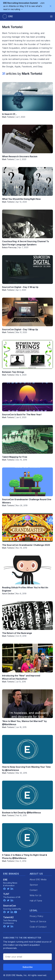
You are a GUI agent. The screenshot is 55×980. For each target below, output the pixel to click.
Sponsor (34, 885)
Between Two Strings (13, 372)
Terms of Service (38, 921)
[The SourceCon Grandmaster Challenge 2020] (28, 528)
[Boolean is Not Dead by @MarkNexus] (28, 795)
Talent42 (8, 917)
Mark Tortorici (8, 117)
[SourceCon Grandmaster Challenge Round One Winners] (28, 482)
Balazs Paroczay (9, 247)
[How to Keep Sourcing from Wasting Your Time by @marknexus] (28, 749)
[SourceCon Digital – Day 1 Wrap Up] (28, 312)
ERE (5, 880)
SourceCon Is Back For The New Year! (22, 414)
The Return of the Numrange (17, 633)
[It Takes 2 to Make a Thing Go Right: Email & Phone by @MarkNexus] (28, 838)
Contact (34, 890)
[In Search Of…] (28, 97)
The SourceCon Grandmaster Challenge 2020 (26, 545)
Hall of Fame (36, 901)
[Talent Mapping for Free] (28, 439)
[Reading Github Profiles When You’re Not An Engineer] (28, 570)
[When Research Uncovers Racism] (28, 139)
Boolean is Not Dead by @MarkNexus (21, 813)
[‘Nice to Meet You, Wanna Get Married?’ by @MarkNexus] (28, 704)
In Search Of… (9, 114)
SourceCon (10, 906)
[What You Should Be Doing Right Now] (28, 181)
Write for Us (35, 895)
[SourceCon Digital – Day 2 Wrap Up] (28, 270)
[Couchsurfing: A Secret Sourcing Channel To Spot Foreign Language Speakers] (28, 224)
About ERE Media (38, 879)
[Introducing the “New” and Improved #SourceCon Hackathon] (28, 658)
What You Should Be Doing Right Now (21, 199)
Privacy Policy (36, 916)
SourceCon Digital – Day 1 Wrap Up (20, 329)
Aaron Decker (8, 594)
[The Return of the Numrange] (28, 616)
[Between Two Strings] (28, 354)
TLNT (6, 894)
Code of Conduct (38, 927)
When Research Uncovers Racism (20, 156)
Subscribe (28, 967)
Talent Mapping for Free (15, 457)
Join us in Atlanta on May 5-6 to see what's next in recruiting (24, 6)
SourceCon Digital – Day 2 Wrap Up (20, 287)
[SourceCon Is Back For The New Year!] (28, 397)
